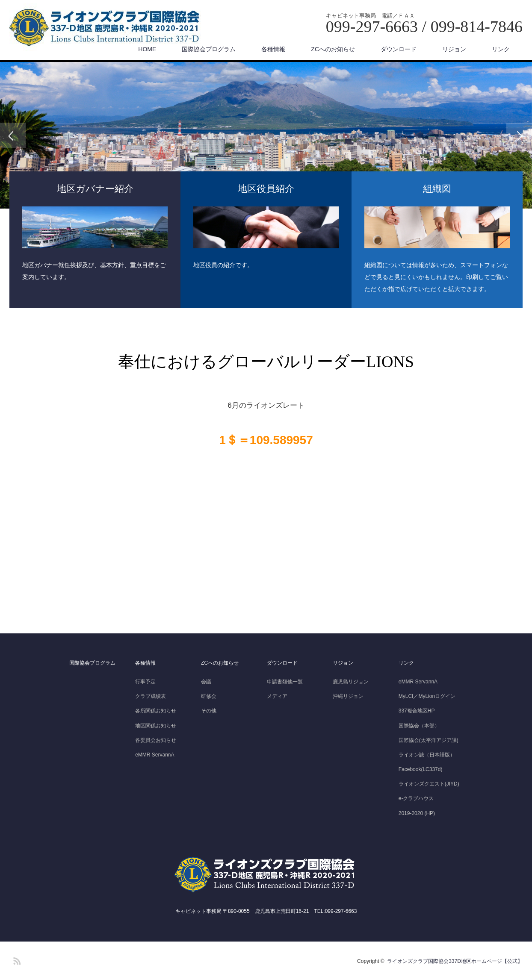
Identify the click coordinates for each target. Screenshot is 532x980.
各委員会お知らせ (156, 740)
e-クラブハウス (416, 798)
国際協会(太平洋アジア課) (429, 740)
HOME (147, 49)
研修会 (209, 696)
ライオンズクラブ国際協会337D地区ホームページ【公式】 (455, 961)
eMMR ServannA (155, 755)
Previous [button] (13, 135)
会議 (206, 682)
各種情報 (273, 49)
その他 (209, 711)
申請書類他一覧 (285, 682)
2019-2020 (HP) (417, 813)
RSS (16, 959)
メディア (277, 696)
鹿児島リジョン (351, 682)
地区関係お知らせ (156, 726)
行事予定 (145, 682)
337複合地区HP (417, 711)
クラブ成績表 (151, 696)
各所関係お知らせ (156, 711)
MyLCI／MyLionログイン (427, 696)
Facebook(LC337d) (421, 769)
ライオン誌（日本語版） (427, 755)
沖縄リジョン (348, 696)
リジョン (454, 49)
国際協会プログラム (209, 49)
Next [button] (519, 135)
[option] (266, 135)
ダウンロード (399, 49)
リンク (501, 49)
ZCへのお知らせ (333, 49)
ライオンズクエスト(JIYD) (429, 784)
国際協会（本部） (419, 726)
